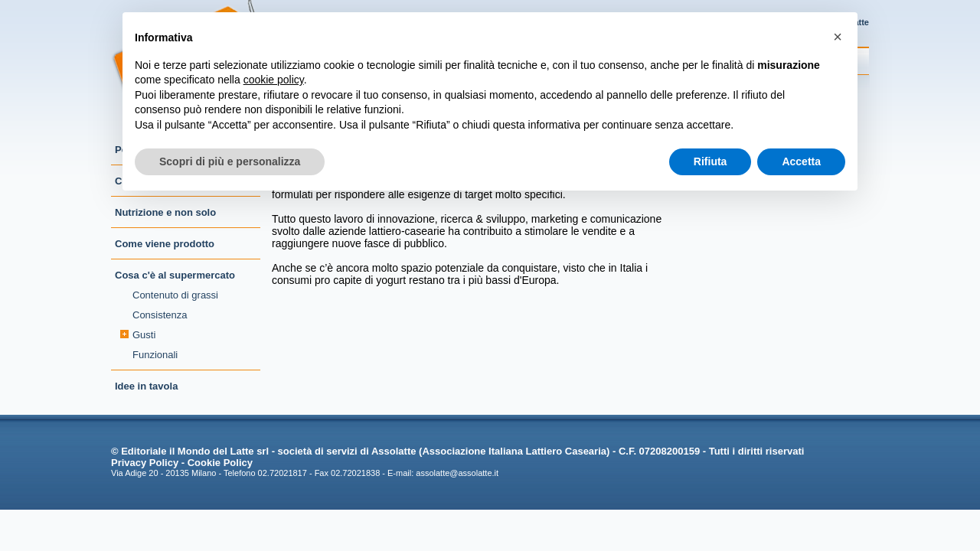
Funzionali (155, 355)
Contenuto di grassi (175, 295)
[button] (838, 37)
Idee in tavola (146, 386)
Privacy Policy (145, 463)
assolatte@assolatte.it (457, 473)
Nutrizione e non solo (165, 212)
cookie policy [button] (274, 80)
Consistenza (160, 315)
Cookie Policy (220, 463)
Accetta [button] (801, 161)
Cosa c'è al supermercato (175, 275)
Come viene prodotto (165, 244)
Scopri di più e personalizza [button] (230, 161)
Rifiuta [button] (710, 161)
